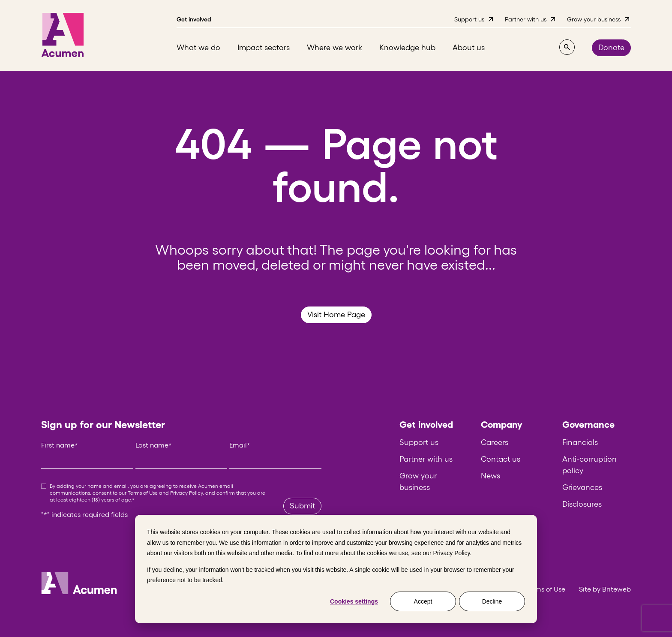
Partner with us (426, 459)
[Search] (567, 47)
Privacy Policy (451, 553)
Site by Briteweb (605, 589)
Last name (154, 445)
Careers (495, 442)
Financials (580, 442)
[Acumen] (63, 35)
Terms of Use (143, 493)
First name (60, 445)
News (490, 476)
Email (240, 445)
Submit (302, 506)
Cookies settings (354, 601)
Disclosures (582, 504)
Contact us (501, 459)
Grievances (582, 487)
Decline (492, 601)
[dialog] (336, 569)
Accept (423, 601)
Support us (419, 442)
